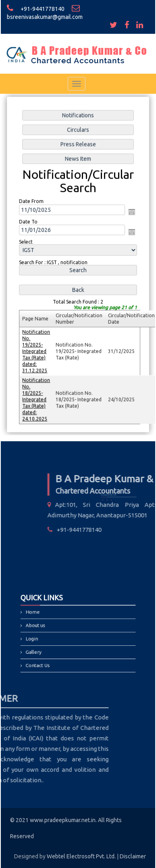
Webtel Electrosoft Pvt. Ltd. (81, 856)
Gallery (42, 648)
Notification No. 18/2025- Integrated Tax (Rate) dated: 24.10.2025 (37, 398)
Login (41, 638)
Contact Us (45, 659)
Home (41, 616)
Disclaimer (133, 856)
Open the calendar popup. (131, 213)
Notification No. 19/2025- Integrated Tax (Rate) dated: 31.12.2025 (37, 350)
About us (44, 627)
